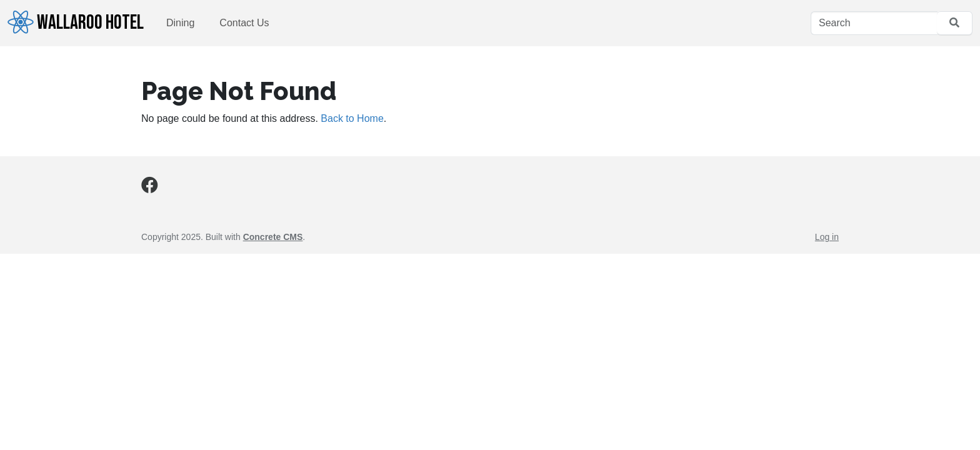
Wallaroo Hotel (76, 22)
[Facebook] (150, 188)
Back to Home (352, 118)
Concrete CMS (273, 237)
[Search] (874, 23)
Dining (180, 23)
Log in (827, 237)
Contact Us (244, 23)
